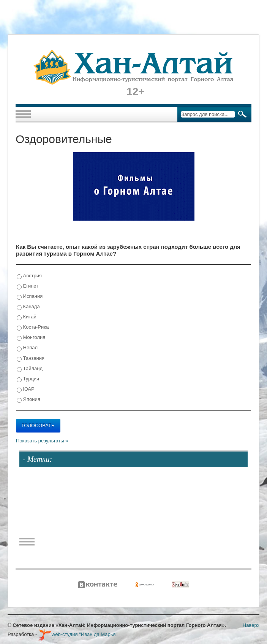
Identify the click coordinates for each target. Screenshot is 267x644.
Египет (28, 286)
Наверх (251, 625)
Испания (30, 297)
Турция (28, 379)
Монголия (31, 338)
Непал (27, 348)
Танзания (31, 359)
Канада (28, 307)
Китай (27, 317)
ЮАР (26, 389)
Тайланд (30, 369)
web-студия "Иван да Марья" (78, 634)
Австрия (29, 276)
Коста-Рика (33, 327)
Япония (28, 400)
